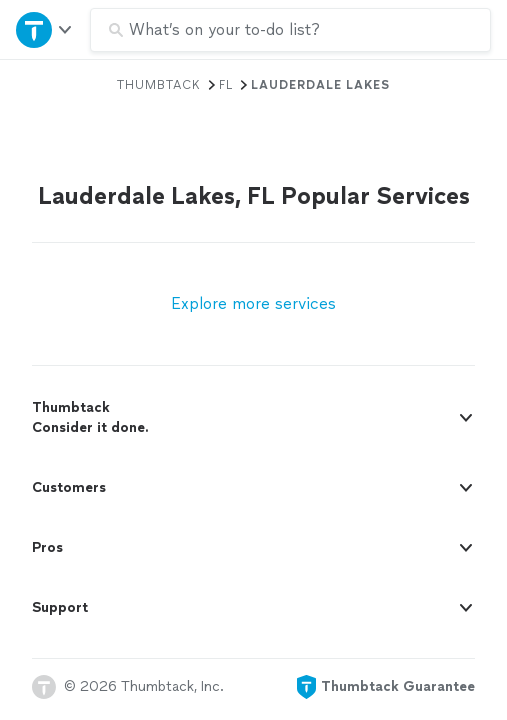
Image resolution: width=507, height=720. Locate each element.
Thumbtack (159, 85)
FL (226, 85)
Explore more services (253, 303)
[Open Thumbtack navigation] (45, 29)
